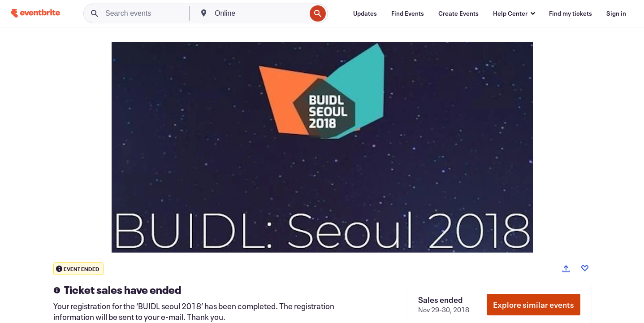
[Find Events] (408, 13)
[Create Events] (458, 13)
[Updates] (365, 13)
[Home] (35, 13)
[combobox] (259, 13)
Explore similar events (534, 305)
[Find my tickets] (571, 13)
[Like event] (585, 268)
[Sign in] (616, 13)
